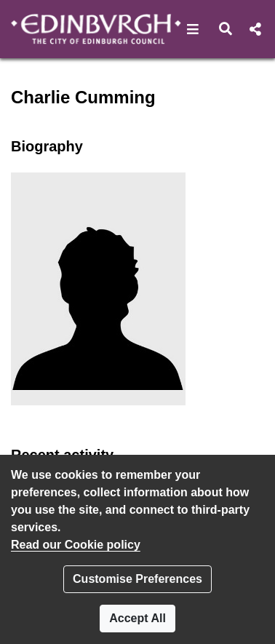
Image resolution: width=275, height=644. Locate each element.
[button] (193, 29)
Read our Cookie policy (76, 545)
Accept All (137, 618)
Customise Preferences (137, 579)
